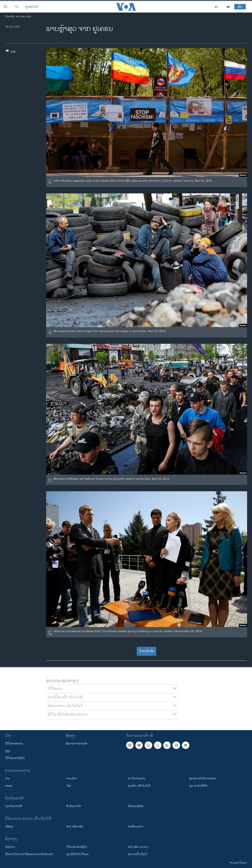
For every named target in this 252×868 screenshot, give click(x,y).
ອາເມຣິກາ (72, 778)
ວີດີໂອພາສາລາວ (14, 744)
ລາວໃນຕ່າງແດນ (137, 778)
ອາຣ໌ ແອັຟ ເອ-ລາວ (138, 847)
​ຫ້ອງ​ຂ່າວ (10, 847)
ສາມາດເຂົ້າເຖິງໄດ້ (137, 854)
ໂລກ (69, 786)
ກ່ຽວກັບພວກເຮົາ (14, 806)
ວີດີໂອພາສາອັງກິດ (15, 758)
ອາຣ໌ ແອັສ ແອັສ (75, 827)
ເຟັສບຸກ (9, 827)
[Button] (11, 52)
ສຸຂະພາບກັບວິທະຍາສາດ (203, 778)
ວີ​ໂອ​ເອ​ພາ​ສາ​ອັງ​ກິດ (77, 847)
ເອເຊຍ (9, 786)
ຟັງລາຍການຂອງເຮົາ (77, 744)
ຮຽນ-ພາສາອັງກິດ (198, 786)
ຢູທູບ (8, 751)
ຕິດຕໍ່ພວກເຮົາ (74, 806)
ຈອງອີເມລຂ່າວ (136, 827)
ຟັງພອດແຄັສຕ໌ (136, 806)
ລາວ (8, 778)
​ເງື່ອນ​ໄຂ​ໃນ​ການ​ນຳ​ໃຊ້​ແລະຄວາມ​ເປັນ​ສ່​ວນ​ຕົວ (29, 854)
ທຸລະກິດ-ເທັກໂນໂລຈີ (139, 786)
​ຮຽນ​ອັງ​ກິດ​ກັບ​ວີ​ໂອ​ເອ (77, 854)
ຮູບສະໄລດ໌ (32, 7)
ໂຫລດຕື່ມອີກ (147, 651)
